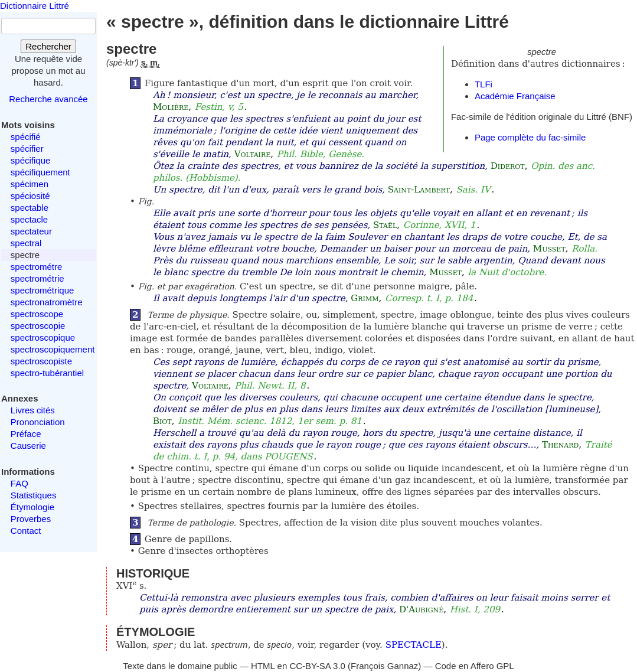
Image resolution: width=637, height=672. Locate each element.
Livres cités (33, 410)
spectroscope (37, 314)
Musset (549, 249)
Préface (26, 434)
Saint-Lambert (419, 190)
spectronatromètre (47, 302)
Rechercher (48, 46)
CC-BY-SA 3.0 (317, 666)
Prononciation (38, 422)
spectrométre (37, 267)
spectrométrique (43, 290)
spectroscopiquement (53, 349)
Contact (26, 531)
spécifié (26, 137)
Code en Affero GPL (475, 666)
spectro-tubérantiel (47, 373)
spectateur (31, 231)
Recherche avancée (48, 99)
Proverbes (31, 519)
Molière (171, 107)
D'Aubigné (421, 609)
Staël (385, 225)
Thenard (560, 445)
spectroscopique (43, 337)
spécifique (31, 160)
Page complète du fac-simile (530, 137)
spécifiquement (40, 172)
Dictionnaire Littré (35, 6)
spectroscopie (38, 326)
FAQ (19, 483)
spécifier (27, 149)
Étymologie (32, 507)
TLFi (484, 84)
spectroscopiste (41, 361)
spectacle (29, 219)
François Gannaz (384, 666)
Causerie (28, 446)
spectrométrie (37, 278)
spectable (30, 208)
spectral (26, 243)
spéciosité (30, 196)
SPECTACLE (414, 645)
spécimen (30, 184)
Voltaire (253, 154)
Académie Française (515, 96)
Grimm (365, 298)
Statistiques (34, 495)
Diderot (508, 166)
